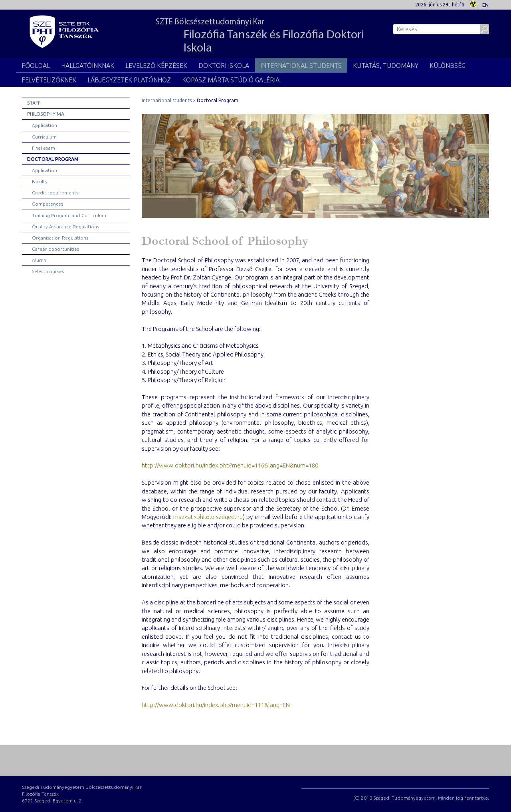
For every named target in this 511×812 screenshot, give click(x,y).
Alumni (40, 260)
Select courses (48, 271)
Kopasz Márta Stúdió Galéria (231, 80)
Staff (34, 103)
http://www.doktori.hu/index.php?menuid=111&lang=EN (216, 705)
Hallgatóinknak (88, 65)
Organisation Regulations (60, 238)
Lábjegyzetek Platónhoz (129, 80)
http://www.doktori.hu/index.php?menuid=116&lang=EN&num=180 (230, 465)
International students (301, 65)
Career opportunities (55, 249)
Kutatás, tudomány (386, 65)
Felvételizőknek (49, 80)
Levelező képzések (156, 65)
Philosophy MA (46, 114)
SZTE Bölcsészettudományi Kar (262, 37)
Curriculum (44, 137)
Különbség (448, 65)
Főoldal (36, 65)
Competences (48, 204)
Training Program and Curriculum (69, 215)
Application (45, 125)
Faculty (40, 181)
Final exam (44, 148)
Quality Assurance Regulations (65, 227)
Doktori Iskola (224, 65)
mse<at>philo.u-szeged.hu (208, 517)
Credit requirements (55, 193)
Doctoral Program (53, 159)
